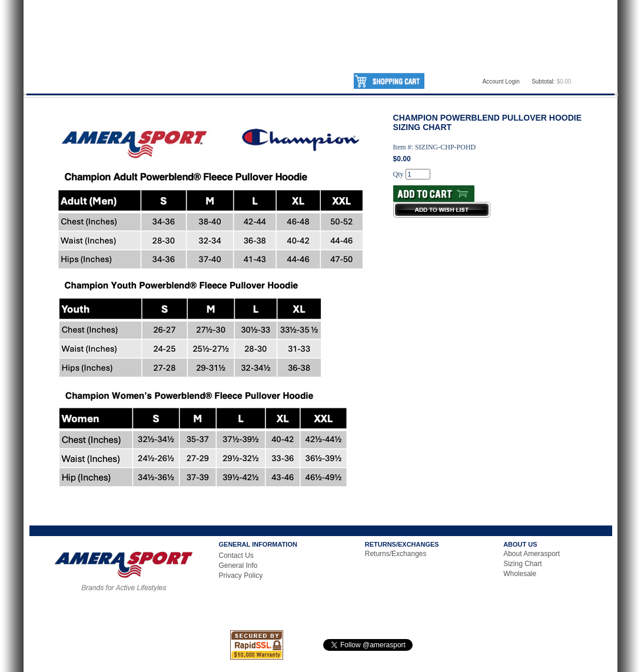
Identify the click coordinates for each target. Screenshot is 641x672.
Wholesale (520, 574)
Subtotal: (543, 81)
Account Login (501, 81)
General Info (238, 565)
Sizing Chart (522, 564)
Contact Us (236, 555)
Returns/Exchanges (396, 554)
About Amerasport (532, 554)
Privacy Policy (241, 575)
